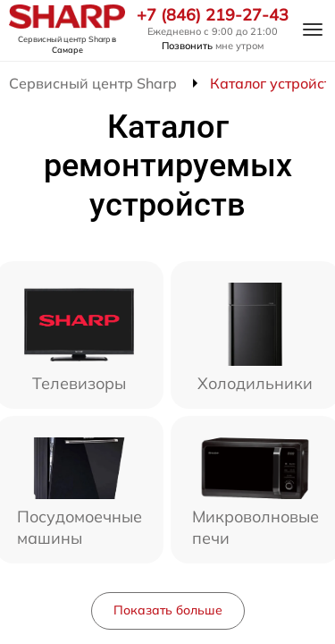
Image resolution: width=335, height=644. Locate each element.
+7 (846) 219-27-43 (213, 15)
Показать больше (168, 610)
